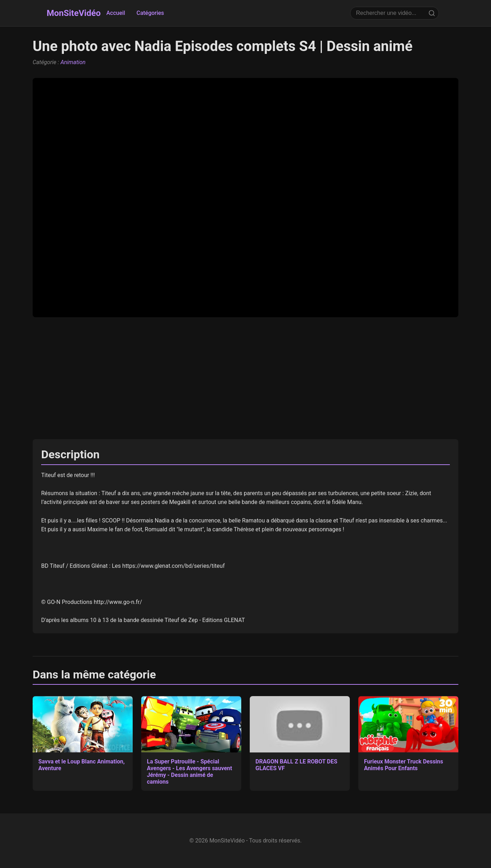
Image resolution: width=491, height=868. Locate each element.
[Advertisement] (245, 378)
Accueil (116, 13)
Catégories (150, 13)
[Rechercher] (432, 13)
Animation (73, 62)
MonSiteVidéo (73, 13)
